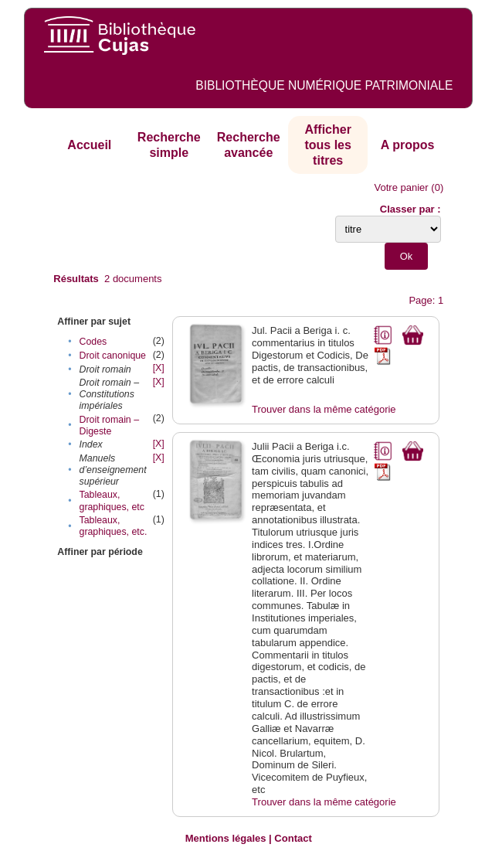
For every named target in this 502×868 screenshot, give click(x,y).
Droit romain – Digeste (110, 425)
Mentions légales (226, 838)
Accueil (89, 145)
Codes (93, 342)
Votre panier (402, 187)
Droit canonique (113, 356)
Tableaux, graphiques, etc (112, 500)
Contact (293, 838)
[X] (159, 368)
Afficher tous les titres (327, 145)
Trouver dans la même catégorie (324, 409)
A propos (408, 145)
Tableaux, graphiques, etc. (114, 526)
